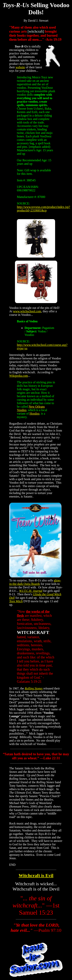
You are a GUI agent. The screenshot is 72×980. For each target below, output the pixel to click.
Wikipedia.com (19, 376)
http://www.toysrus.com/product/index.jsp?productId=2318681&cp (43, 209)
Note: (20, 170)
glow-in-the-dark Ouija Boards (35, 582)
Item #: (21, 180)
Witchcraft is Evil (36, 875)
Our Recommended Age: (32, 160)
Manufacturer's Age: (29, 150)
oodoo (36, 414)
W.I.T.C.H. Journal (31, 591)
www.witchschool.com (27, 311)
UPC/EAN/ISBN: (28, 187)
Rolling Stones (34, 688)
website (20, 67)
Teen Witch (16, 601)
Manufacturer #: (27, 197)
